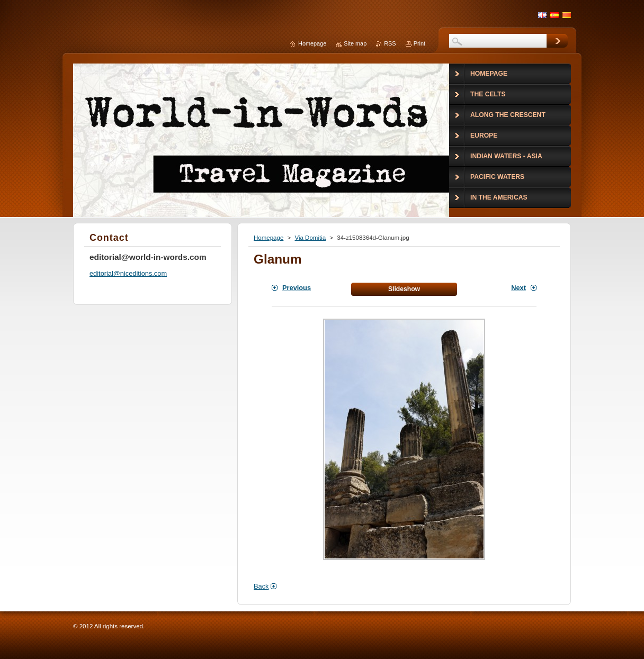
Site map (355, 43)
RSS (390, 43)
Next (518, 288)
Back (261, 586)
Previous (297, 288)
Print (419, 43)
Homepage (269, 238)
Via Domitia (310, 238)
